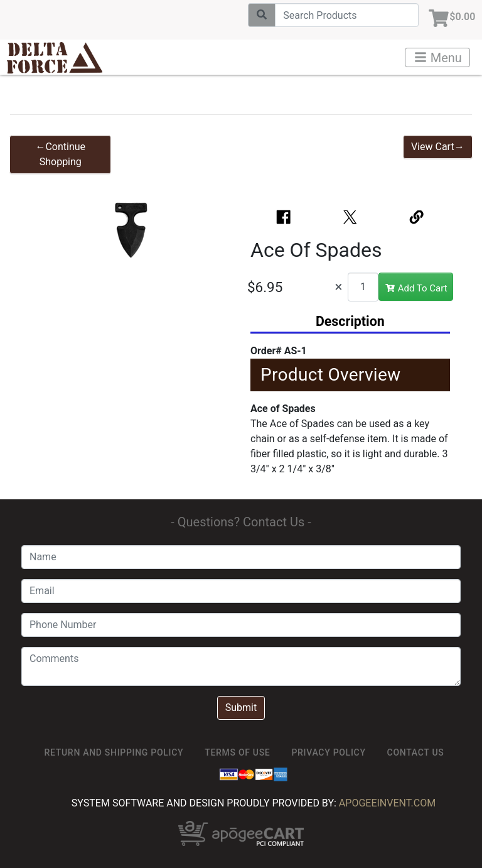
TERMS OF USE (237, 752)
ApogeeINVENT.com (387, 803)
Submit (241, 708)
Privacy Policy (328, 752)
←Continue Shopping (60, 154)
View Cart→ (438, 147)
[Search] (340, 15)
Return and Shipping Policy (114, 752)
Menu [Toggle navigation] (438, 58)
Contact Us (416, 752)
